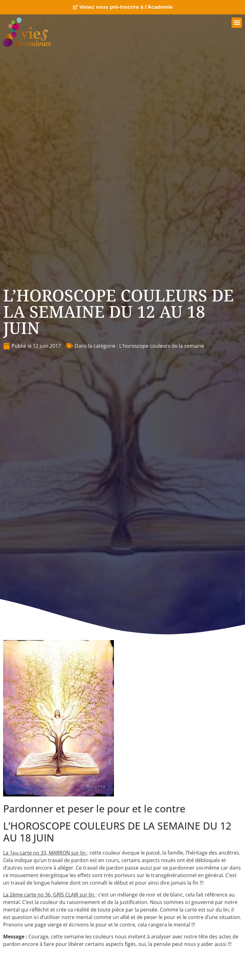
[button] (237, 23)
